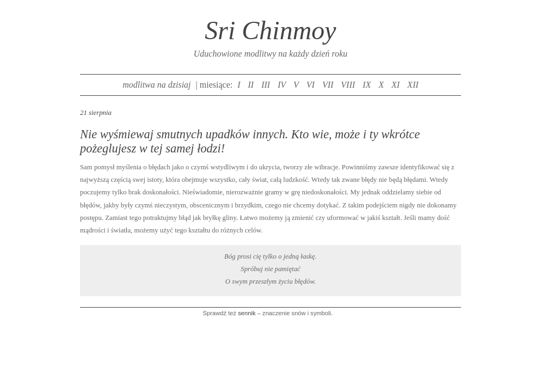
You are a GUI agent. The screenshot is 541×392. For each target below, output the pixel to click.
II (251, 85)
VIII (348, 85)
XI (395, 85)
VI (311, 85)
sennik (247, 313)
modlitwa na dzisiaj (156, 85)
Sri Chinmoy (270, 30)
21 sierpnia (96, 113)
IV (282, 85)
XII (413, 85)
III (266, 85)
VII (328, 85)
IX (367, 85)
